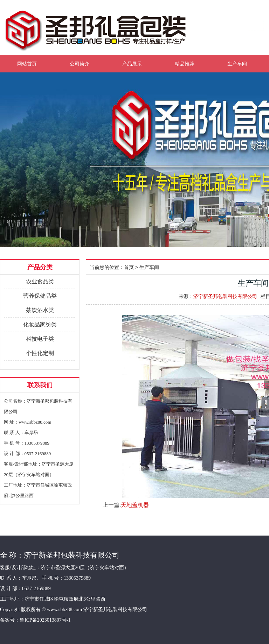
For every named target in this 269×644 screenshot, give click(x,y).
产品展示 (132, 64)
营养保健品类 (40, 296)
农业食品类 (40, 281)
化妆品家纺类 (40, 324)
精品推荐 (185, 64)
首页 (129, 267)
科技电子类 (40, 339)
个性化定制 (40, 353)
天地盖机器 (135, 505)
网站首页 (27, 64)
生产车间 (237, 64)
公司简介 (80, 64)
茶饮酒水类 (40, 310)
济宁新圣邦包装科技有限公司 (225, 296)
